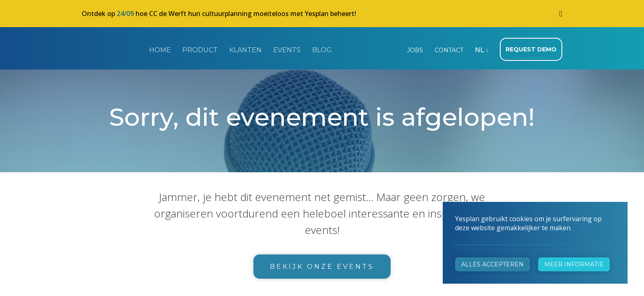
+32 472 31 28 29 (232, 204)
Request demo (531, 49)
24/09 (125, 14)
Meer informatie (574, 264)
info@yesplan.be (230, 216)
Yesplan (113, 49)
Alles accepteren (492, 264)
